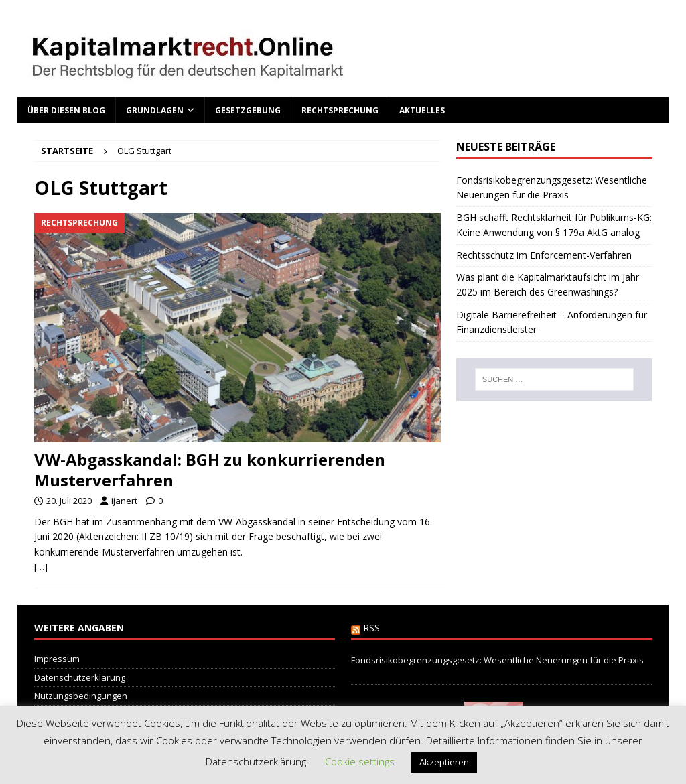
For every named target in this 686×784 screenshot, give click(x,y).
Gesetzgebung (248, 110)
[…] (41, 567)
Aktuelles (422, 110)
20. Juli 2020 (69, 501)
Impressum (57, 659)
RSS (371, 628)
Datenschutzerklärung (80, 677)
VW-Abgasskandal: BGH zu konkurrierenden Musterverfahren (210, 470)
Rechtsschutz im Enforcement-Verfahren (544, 255)
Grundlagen (155, 110)
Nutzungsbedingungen (81, 696)
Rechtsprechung (340, 110)
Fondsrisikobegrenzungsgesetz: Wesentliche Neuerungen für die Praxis (497, 660)
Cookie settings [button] (360, 761)
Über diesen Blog (66, 110)
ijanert (124, 501)
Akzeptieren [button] (444, 762)
